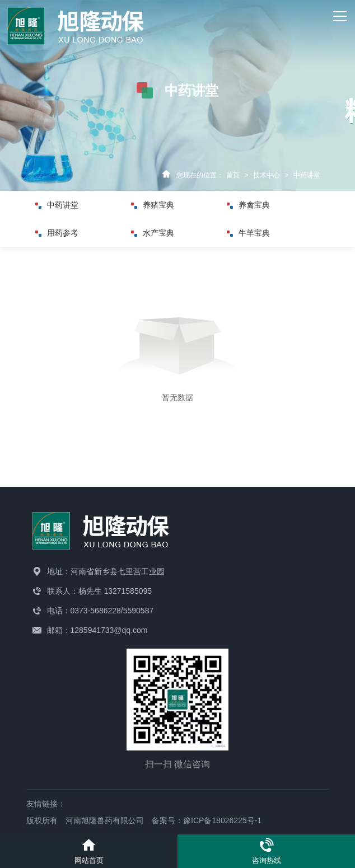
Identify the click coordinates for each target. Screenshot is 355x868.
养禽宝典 (252, 205)
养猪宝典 (156, 205)
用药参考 (60, 233)
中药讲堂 (307, 175)
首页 (233, 175)
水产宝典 (156, 233)
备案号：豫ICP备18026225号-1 (207, 820)
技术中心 (267, 175)
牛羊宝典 (252, 233)
